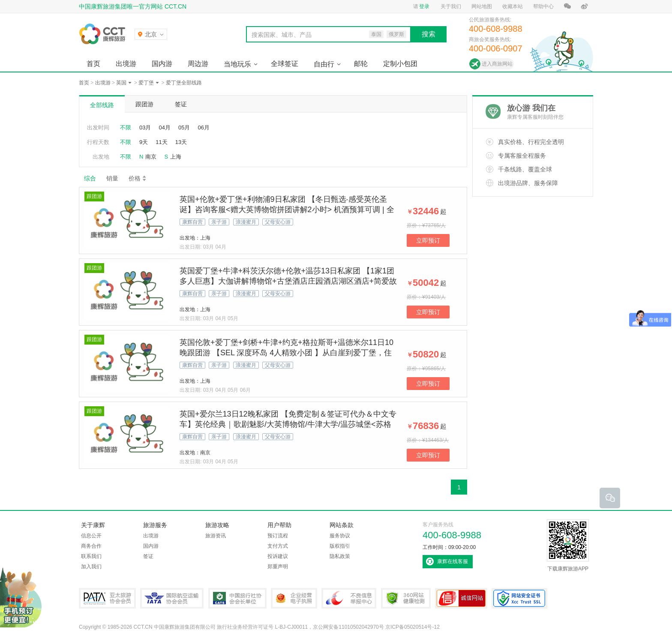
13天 (181, 142)
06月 (203, 127)
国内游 (162, 64)
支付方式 (278, 546)
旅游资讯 (216, 536)
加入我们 (91, 567)
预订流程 (278, 536)
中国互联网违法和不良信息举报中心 (349, 598)
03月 (145, 127)
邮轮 (361, 64)
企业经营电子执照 (294, 598)
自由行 (324, 64)
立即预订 (428, 240)
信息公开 (91, 536)
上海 (176, 157)
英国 (121, 83)
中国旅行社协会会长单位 (237, 598)
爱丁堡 (146, 83)
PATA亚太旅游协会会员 (107, 598)
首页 (93, 64)
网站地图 (482, 6)
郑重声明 (278, 567)
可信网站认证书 (461, 598)
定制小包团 (400, 64)
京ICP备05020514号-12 (412, 627)
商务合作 (91, 546)
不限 (126, 127)
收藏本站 (513, 6)
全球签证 (285, 64)
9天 (144, 142)
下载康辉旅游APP (568, 546)
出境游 (126, 64)
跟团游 (144, 104)
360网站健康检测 (406, 598)
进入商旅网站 (497, 64)
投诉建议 (278, 556)
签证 (181, 104)
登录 (424, 6)
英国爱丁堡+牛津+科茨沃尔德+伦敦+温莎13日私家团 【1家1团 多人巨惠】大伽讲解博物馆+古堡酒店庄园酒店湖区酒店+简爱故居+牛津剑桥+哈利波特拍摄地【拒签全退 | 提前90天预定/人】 (288, 281)
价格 (138, 178)
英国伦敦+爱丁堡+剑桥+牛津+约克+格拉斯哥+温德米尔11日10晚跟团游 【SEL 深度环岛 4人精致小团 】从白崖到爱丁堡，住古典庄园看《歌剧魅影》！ (286, 353)
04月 (164, 127)
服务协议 (340, 536)
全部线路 (102, 105)
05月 (184, 127)
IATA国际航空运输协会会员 (172, 598)
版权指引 (340, 546)
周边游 (198, 64)
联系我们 (91, 556)
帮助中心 (543, 6)
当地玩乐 (237, 64)
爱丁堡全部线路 (184, 83)
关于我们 (451, 6)
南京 (151, 157)
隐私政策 (340, 556)
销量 (112, 178)
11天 (161, 142)
